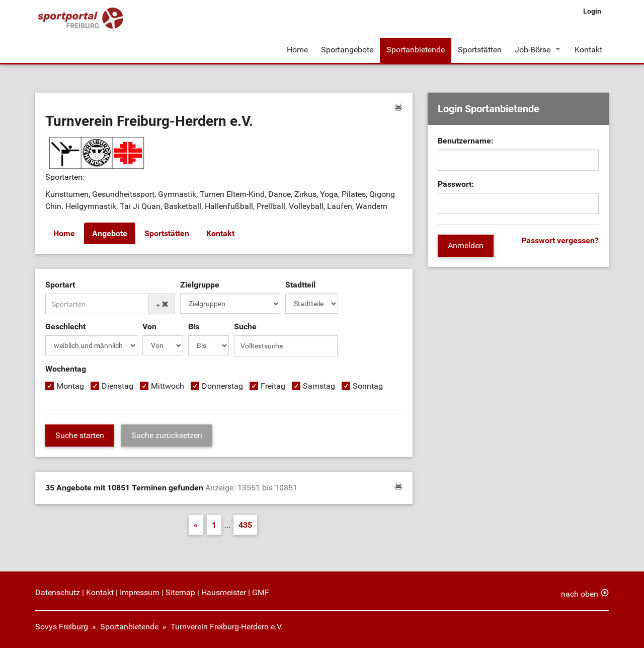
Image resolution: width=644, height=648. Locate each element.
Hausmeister (224, 592)
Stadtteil (300, 285)
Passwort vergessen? (560, 240)
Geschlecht (65, 327)
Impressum (140, 592)
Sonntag (368, 386)
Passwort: (456, 184)
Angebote (110, 233)
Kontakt (588, 50)
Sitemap (180, 592)
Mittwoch (168, 386)
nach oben (580, 594)
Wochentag (66, 369)
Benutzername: (466, 141)
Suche (245, 327)
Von (149, 327)
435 (245, 525)
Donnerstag (222, 386)
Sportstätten (480, 50)
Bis (194, 327)
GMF (261, 592)
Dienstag (117, 386)
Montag (70, 386)
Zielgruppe (200, 285)
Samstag (319, 386)
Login (592, 11)
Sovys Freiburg (62, 627)
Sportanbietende (416, 50)
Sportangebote (347, 50)
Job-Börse (533, 50)
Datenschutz (58, 592)
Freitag (273, 386)
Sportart (60, 285)
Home (297, 50)
